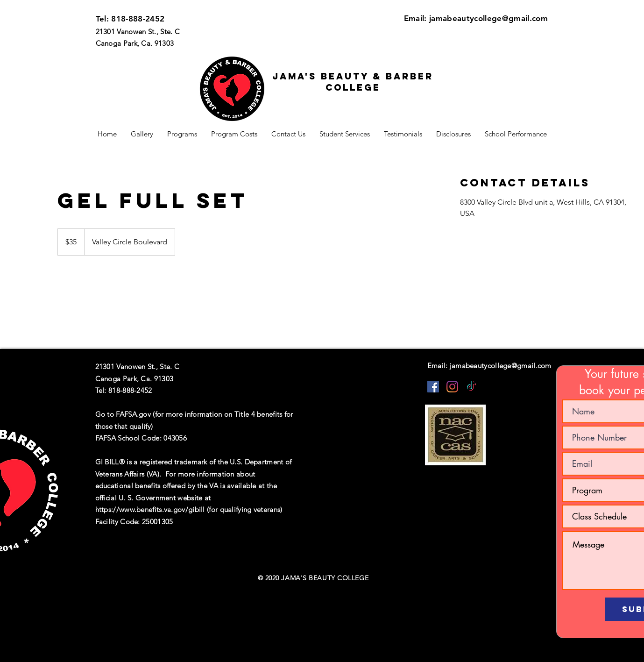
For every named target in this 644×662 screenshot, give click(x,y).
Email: (417, 18)
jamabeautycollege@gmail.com (488, 18)
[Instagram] (452, 387)
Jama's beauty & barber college (353, 82)
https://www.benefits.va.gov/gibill (150, 509)
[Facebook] (433, 387)
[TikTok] (471, 387)
